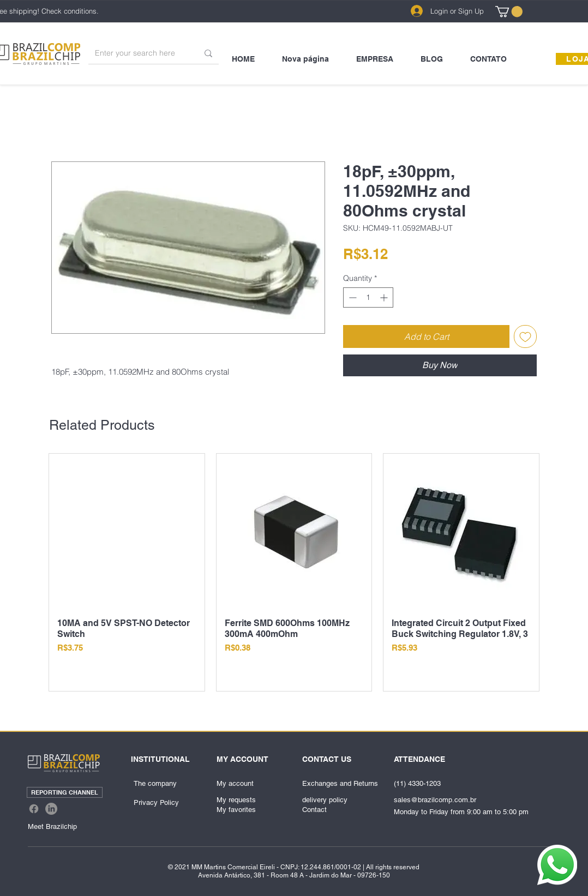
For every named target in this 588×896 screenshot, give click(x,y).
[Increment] (385, 297)
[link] (509, 11)
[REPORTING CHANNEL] (65, 792)
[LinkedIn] (51, 809)
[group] (294, 572)
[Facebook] (34, 809)
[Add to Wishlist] (525, 336)
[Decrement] (352, 297)
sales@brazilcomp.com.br (435, 800)
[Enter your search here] (138, 53)
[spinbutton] (368, 297)
